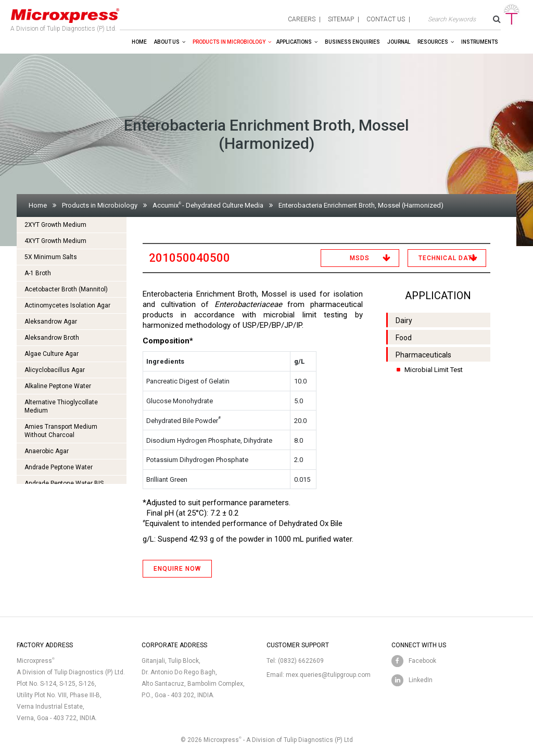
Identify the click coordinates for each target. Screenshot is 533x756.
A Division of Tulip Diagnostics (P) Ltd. (65, 18)
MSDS (360, 258)
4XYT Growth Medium (55, 241)
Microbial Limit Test (434, 370)
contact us (386, 19)
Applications (294, 42)
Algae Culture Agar (52, 354)
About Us (167, 42)
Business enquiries (352, 42)
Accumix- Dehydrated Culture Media (208, 205)
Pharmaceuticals (423, 355)
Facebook (422, 661)
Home (139, 42)
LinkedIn (421, 680)
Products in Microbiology (229, 42)
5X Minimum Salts (51, 257)
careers (302, 19)
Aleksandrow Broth (52, 338)
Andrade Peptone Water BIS (64, 483)
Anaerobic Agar (47, 451)
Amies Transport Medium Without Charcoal (61, 431)
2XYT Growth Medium (55, 225)
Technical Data (448, 258)
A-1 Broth (38, 273)
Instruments (480, 42)
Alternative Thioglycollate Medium (61, 406)
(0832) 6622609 (301, 661)
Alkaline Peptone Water (58, 386)
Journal (399, 42)
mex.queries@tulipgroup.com (328, 675)
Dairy (404, 321)
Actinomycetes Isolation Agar (67, 305)
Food (404, 338)
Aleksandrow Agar (51, 322)
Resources (433, 42)
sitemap (341, 19)
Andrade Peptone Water (59, 467)
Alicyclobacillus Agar (55, 370)
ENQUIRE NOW (177, 569)
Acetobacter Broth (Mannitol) (66, 289)
